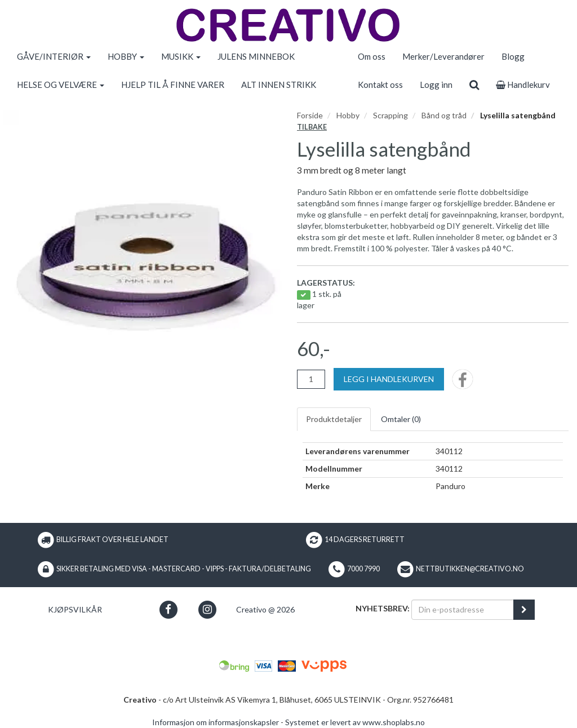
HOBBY (126, 56)
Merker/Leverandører (443, 56)
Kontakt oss (380, 85)
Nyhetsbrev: (383, 608)
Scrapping (390, 115)
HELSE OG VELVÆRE (61, 85)
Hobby (348, 115)
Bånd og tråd (444, 115)
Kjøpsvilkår (75, 609)
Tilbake (312, 127)
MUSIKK (181, 56)
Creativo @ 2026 (265, 609)
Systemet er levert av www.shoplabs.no (355, 722)
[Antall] (311, 379)
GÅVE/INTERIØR (54, 56)
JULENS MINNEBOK (256, 56)
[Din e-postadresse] (463, 610)
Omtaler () (401, 419)
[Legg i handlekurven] (389, 379)
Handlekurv (523, 85)
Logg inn (436, 85)
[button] (168, 609)
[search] (474, 85)
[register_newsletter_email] (524, 610)
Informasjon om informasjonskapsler (216, 722)
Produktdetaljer (334, 419)
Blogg (513, 56)
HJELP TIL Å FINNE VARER (173, 85)
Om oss (372, 56)
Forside (310, 115)
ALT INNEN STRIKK (279, 85)
